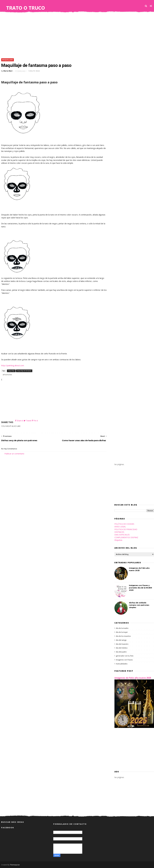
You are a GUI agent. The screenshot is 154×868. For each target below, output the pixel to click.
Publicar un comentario (14, 454)
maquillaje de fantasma (24, 371)
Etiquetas (118, 540)
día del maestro (122, 644)
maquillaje (8, 60)
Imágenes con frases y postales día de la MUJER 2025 (140, 588)
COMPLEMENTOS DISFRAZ (126, 537)
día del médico (122, 648)
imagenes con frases (124, 660)
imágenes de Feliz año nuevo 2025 (133, 678)
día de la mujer (122, 632)
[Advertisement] (77, 34)
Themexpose (15, 865)
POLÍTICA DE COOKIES (124, 524)
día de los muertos (123, 636)
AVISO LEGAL (120, 527)
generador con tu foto (125, 656)
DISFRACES (119, 532)
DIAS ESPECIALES (122, 535)
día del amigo (121, 640)
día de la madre (122, 628)
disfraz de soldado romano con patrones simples (139, 605)
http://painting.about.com (13, 365)
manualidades (122, 664)
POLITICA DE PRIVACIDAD (126, 529)
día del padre (121, 652)
